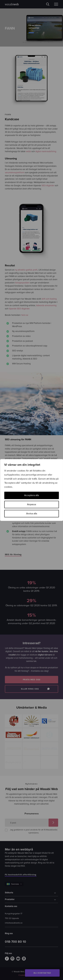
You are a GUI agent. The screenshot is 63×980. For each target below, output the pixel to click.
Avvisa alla (32, 514)
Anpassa (32, 504)
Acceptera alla (32, 495)
